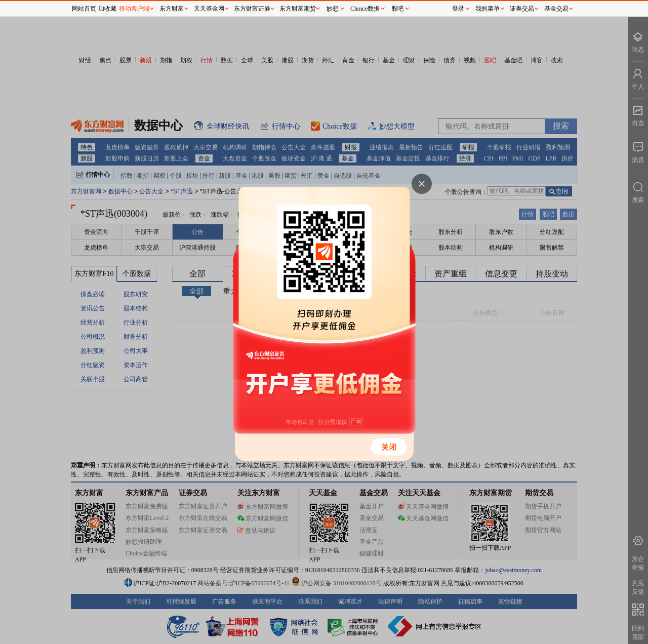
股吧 (397, 9)
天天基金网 (209, 9)
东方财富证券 (252, 9)
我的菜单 (488, 9)
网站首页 (84, 9)
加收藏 (107, 9)
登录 (458, 9)
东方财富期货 (298, 9)
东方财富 (172, 9)
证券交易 (522, 9)
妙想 (333, 9)
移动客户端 (134, 9)
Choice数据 (365, 9)
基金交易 (556, 9)
